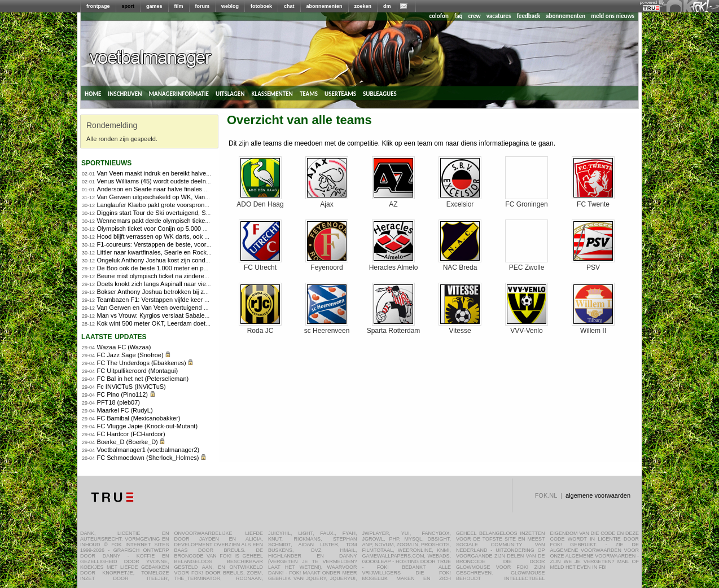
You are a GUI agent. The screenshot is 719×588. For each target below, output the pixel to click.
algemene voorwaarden (598, 495)
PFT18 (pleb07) (119, 402)
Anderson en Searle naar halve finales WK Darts (164, 189)
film (179, 6)
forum (203, 6)
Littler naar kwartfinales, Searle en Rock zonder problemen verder (187, 252)
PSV (593, 264)
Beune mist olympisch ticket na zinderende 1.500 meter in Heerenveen (194, 276)
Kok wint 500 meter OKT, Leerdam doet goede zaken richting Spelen (191, 323)
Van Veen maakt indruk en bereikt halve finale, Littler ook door (182, 173)
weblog (230, 6)
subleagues (380, 93)
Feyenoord (327, 264)
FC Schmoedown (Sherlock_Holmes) (148, 458)
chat (289, 6)
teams (309, 93)
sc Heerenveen (327, 328)
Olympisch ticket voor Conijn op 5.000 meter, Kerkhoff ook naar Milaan (194, 229)
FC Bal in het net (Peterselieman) (143, 379)
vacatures (499, 16)
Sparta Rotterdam (394, 328)
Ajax (327, 201)
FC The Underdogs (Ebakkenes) (142, 363)
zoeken (363, 6)
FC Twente (593, 201)
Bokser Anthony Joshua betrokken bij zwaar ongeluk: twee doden (187, 292)
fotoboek (261, 6)
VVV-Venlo (527, 328)
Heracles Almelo (394, 264)
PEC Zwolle (527, 264)
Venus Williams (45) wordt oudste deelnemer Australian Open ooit (187, 181)
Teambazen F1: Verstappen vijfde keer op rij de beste (170, 300)
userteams (340, 93)
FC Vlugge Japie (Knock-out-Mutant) (148, 426)
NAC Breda (460, 264)
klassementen (272, 93)
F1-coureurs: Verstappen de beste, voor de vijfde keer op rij (179, 244)
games (154, 6)
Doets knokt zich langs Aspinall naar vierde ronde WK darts (179, 284)
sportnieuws (106, 162)
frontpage (98, 6)
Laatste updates (114, 336)
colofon (439, 16)
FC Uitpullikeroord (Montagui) (138, 371)
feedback (529, 16)
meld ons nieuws (613, 16)
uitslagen (230, 93)
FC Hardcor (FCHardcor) (131, 434)
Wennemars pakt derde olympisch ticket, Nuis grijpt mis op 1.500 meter (195, 221)
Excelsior (460, 201)
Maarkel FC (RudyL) (125, 410)
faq (459, 16)
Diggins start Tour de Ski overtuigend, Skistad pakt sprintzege (181, 213)
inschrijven (125, 93)
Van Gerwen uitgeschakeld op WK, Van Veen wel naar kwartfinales (189, 197)
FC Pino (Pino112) (123, 394)
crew (475, 16)
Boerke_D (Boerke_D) (128, 442)
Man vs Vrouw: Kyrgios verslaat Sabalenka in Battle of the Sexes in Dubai (198, 315)
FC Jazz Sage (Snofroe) (130, 355)
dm (387, 6)
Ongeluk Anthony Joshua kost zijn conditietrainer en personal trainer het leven (204, 260)
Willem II (593, 328)
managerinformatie (179, 93)
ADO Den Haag (260, 201)
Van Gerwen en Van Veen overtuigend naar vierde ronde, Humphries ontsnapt (204, 308)
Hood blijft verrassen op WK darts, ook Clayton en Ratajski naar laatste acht (201, 236)
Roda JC (260, 328)
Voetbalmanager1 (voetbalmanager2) (148, 450)
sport (128, 6)
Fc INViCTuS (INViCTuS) (131, 387)
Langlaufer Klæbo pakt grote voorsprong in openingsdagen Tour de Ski (194, 205)
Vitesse (460, 328)
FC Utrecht (260, 264)
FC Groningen (527, 201)
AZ (393, 201)
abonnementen (325, 6)
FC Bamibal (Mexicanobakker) (139, 418)
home (93, 93)
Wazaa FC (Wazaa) (124, 347)
